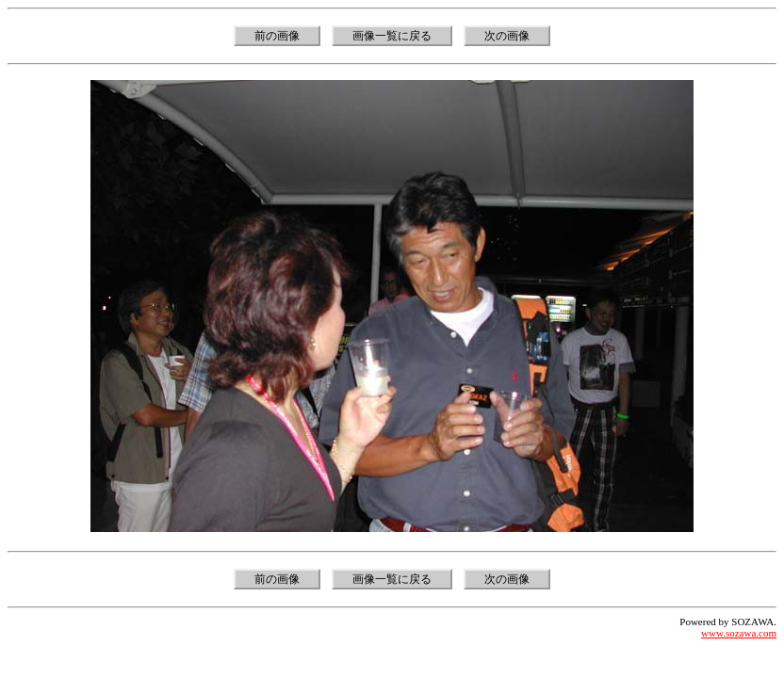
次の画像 (507, 36)
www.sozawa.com (739, 633)
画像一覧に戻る (392, 36)
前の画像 (277, 36)
